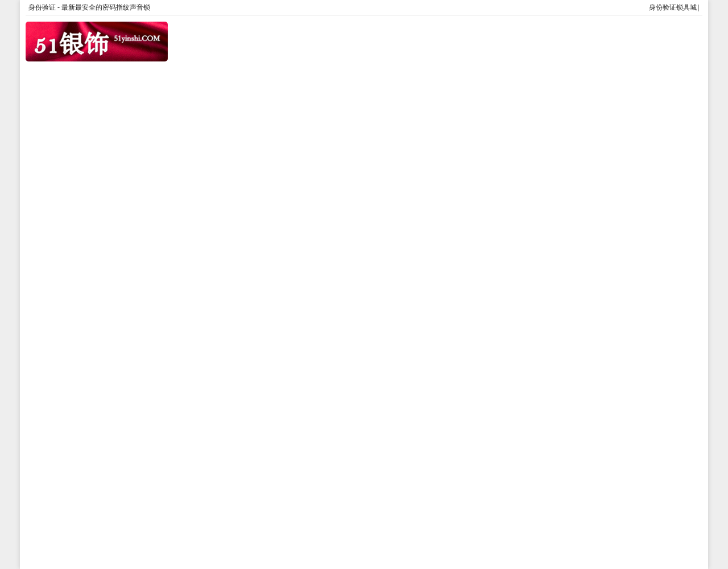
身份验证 (42, 7)
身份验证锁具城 (673, 7)
